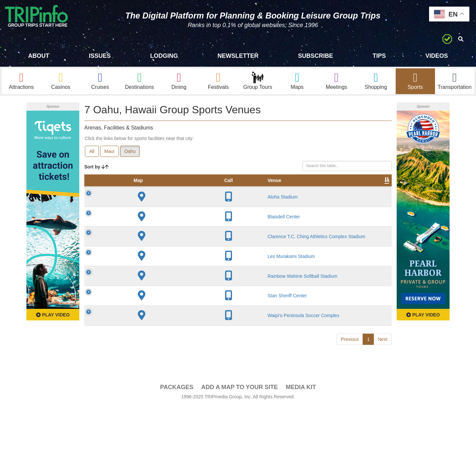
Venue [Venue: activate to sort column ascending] (131, 188)
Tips (379, 56)
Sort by (97, 168)
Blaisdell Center (140, 246)
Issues (100, 56)
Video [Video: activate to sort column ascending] (325, 188)
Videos (437, 56)
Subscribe (316, 56)
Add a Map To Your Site (240, 454)
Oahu (130, 152)
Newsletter (238, 56)
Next (383, 420)
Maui (109, 152)
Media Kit (301, 454)
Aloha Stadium (139, 211)
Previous (350, 420)
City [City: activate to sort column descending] (168, 188)
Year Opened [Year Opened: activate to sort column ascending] (196, 185)
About (39, 56)
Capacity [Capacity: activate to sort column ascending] (229, 188)
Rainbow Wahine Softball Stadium (140, 330)
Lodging (164, 56)
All (92, 152)
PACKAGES (177, 454)
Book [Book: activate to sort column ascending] (349, 188)
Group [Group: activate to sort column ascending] (375, 188)
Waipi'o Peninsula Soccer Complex (141, 387)
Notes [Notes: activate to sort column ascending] (258, 188)
